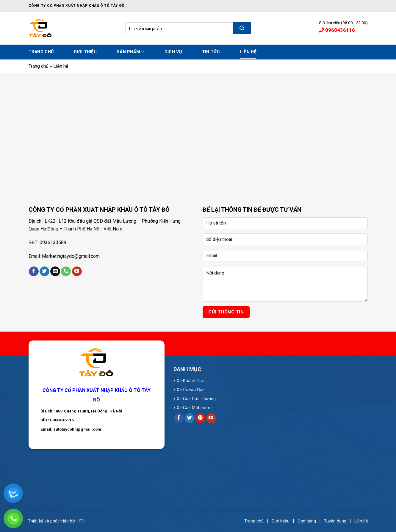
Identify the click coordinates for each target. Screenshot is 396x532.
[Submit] (242, 28)
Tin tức (211, 52)
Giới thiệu (85, 52)
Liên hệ (248, 52)
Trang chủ (41, 52)
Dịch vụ (173, 52)
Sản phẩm (131, 52)
